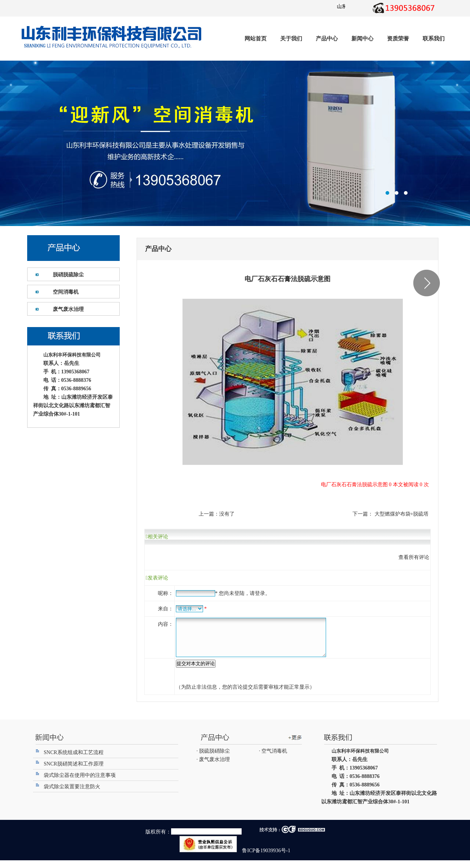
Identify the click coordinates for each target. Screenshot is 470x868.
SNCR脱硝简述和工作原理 (74, 772)
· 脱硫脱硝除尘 (213, 759)
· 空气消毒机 (273, 759)
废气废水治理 (68, 309)
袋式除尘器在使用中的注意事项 (80, 783)
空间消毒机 (66, 292)
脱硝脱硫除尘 (68, 275)
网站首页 (256, 39)
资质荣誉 (398, 39)
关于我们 (291, 39)
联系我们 (434, 39)
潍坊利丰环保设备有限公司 (235, 143)
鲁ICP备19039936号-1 (266, 858)
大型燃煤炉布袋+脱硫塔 (401, 514)
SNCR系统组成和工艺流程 (74, 760)
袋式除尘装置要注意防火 (72, 794)
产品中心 (327, 39)
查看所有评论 (414, 557)
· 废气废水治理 (213, 767)
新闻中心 (362, 39)
